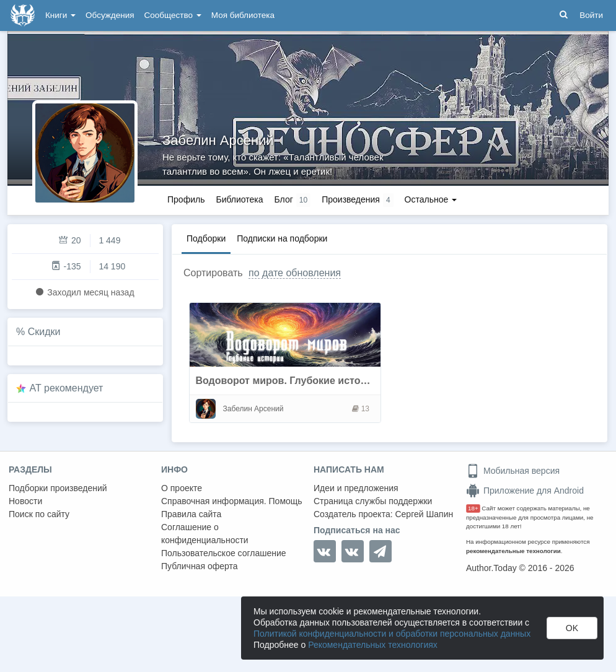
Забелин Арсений (218, 140)
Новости (25, 501)
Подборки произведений (58, 488)
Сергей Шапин (424, 514)
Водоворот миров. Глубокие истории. (289, 381)
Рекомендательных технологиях (373, 645)
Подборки (206, 238)
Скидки (44, 332)
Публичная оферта (200, 566)
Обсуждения (110, 15)
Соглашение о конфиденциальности (205, 534)
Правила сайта (191, 514)
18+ (473, 508)
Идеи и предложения (356, 488)
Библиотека (239, 199)
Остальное (431, 199)
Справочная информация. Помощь (232, 501)
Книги (60, 15)
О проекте (182, 488)
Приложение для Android (525, 491)
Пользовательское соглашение (224, 553)
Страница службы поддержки (373, 501)
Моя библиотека (243, 15)
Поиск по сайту (39, 514)
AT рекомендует (67, 388)
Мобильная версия (513, 471)
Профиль (186, 199)
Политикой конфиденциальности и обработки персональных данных (392, 634)
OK (572, 628)
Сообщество (173, 15)
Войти (591, 15)
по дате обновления (295, 273)
